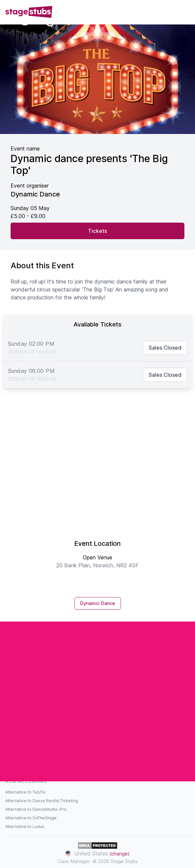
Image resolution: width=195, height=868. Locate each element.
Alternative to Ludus (25, 826)
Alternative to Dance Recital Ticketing (42, 801)
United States (98, 853)
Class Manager (74, 861)
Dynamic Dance (98, 603)
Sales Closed (165, 348)
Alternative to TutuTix (25, 792)
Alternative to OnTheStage (31, 818)
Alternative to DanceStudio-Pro (36, 809)
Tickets (97, 231)
